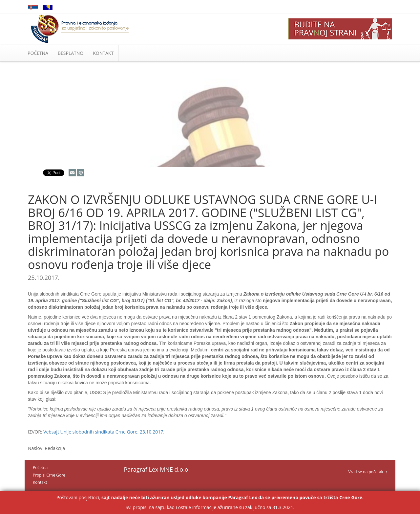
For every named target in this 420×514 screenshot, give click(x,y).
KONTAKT (103, 53)
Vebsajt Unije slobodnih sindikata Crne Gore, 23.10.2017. (104, 432)
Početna (40, 468)
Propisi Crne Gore (49, 475)
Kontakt (40, 482)
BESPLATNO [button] (71, 53)
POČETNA (38, 53)
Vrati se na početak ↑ (368, 472)
